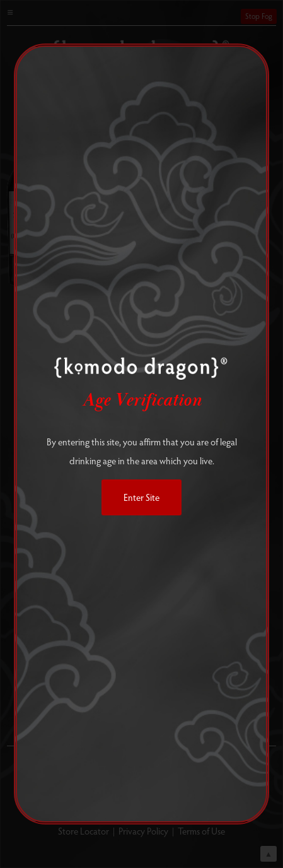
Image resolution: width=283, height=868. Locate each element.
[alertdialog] (141, 434)
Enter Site (141, 497)
